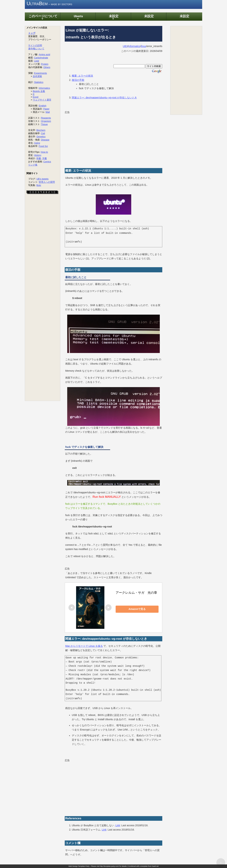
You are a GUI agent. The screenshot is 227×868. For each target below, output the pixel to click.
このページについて (42, 17)
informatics (134, 46)
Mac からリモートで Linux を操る (84, 646)
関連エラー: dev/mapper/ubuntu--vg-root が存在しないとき (104, 98)
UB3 (125, 46)
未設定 (113, 17)
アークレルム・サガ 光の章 (136, 593)
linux (144, 46)
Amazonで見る (140, 609)
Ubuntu (78, 17)
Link (118, 826)
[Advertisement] (113, 140)
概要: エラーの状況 (82, 76)
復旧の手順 (78, 80)
